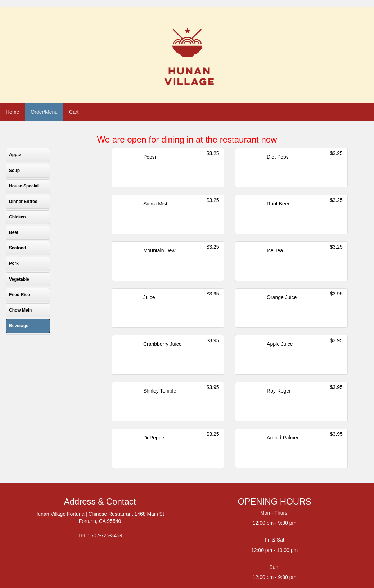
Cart (74, 112)
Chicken (17, 217)
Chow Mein (20, 310)
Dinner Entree (23, 202)
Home (12, 112)
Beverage (19, 326)
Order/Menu (44, 112)
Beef (14, 232)
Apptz (15, 155)
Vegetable (19, 279)
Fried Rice (19, 295)
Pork (14, 263)
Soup (14, 171)
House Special (24, 186)
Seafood (17, 248)
